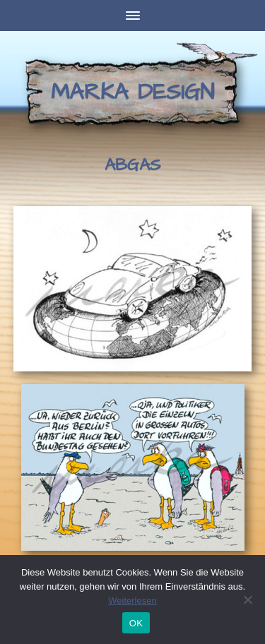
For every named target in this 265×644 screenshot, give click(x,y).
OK (136, 623)
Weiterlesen (132, 601)
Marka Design (132, 92)
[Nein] (247, 600)
